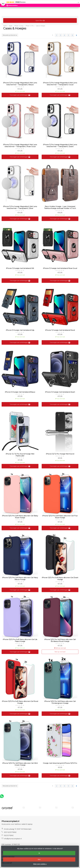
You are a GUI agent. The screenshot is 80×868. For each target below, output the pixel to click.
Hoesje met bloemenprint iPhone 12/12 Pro (60, 763)
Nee (39, 859)
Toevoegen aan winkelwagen (20, 95)
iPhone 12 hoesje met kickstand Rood (60, 330)
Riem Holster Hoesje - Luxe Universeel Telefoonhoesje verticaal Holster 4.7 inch (60, 207)
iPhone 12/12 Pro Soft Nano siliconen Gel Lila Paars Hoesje (20, 640)
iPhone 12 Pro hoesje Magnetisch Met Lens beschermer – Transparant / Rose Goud (20, 146)
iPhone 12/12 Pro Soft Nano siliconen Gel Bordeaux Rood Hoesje (60, 640)
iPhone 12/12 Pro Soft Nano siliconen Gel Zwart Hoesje (60, 579)
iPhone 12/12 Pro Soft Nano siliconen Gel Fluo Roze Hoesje (60, 517)
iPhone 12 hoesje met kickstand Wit (20, 268)
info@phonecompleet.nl (13, 839)
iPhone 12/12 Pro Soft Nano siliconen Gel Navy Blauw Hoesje (20, 579)
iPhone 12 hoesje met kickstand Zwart (60, 392)
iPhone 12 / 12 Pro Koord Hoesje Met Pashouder (20, 455)
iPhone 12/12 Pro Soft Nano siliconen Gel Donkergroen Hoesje (60, 702)
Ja (39, 853)
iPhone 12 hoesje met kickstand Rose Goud (60, 268)
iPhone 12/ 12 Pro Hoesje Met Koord (60, 454)
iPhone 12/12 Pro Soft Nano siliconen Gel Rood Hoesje (20, 702)
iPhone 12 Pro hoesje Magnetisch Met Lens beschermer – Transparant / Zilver (20, 207)
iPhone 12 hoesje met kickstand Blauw (20, 392)
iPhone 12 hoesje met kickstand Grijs (20, 330)
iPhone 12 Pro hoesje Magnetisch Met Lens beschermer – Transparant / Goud (60, 84)
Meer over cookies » (40, 864)
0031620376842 (10, 832)
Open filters (40, 20)
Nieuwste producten (10, 35)
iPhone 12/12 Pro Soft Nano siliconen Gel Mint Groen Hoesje (20, 764)
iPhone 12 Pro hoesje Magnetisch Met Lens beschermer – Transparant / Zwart (60, 146)
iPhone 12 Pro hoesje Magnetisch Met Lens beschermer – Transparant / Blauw (20, 84)
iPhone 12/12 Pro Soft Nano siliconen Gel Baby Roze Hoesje (20, 517)
